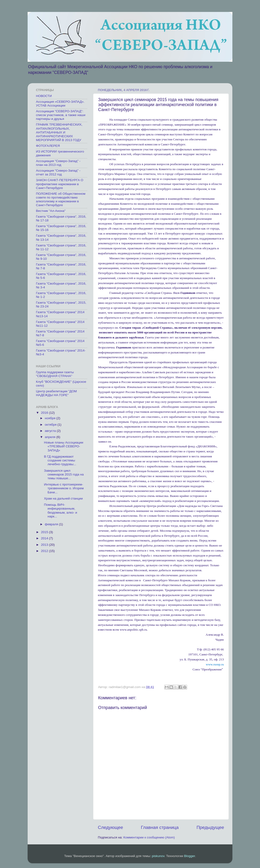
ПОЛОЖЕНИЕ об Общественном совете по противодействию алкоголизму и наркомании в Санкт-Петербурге (61, 199)
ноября (50, 418)
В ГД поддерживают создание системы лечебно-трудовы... (60, 460)
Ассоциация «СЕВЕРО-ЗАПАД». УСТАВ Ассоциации (60, 104)
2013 (45, 545)
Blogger (190, 856)
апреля (50, 437)
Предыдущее (210, 827)
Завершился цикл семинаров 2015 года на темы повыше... (64, 474)
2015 (45, 532)
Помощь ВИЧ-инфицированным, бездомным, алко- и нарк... (61, 511)
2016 (45, 413)
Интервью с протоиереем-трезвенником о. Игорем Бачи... (64, 488)
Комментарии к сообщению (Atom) (149, 837)
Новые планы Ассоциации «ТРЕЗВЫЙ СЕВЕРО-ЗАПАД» (64, 446)
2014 (45, 538)
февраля (52, 524)
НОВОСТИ (44, 96)
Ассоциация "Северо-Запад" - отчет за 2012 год (58, 172)
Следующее (110, 827)
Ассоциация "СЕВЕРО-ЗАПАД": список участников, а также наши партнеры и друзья (61, 115)
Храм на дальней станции (63, 498)
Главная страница (160, 827)
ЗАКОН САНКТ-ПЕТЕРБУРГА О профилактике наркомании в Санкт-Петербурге (60, 184)
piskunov (158, 856)
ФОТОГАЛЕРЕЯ (48, 146)
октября (51, 425)
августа (51, 431)
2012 (45, 551)
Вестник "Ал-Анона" (51, 211)
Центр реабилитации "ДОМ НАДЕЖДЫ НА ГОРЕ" (56, 393)
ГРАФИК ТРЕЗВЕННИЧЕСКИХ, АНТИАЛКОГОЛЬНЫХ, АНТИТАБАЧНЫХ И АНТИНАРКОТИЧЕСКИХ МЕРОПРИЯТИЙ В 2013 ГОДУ (59, 132)
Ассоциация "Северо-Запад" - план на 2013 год (58, 163)
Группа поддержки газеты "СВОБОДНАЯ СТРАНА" (55, 374)
